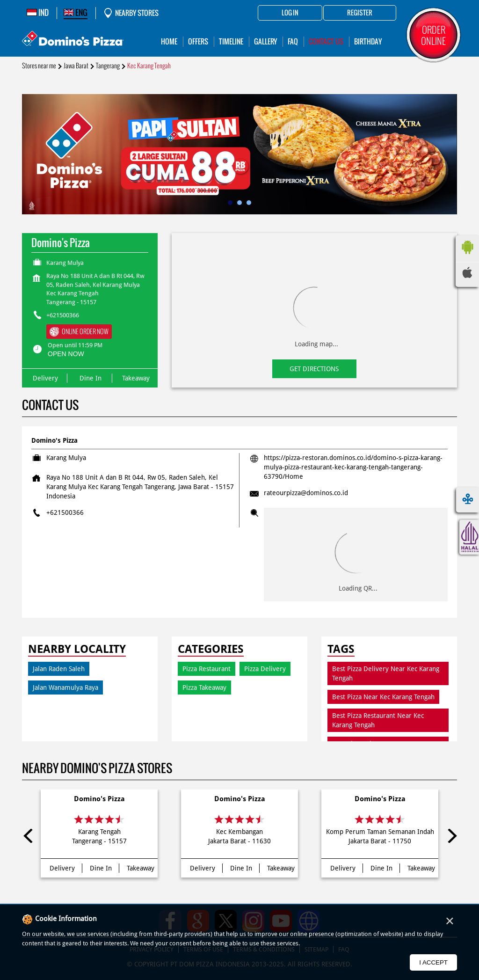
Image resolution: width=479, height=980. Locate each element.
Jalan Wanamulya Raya (65, 687)
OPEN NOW (66, 354)
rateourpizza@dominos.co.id (306, 493)
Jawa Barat (76, 66)
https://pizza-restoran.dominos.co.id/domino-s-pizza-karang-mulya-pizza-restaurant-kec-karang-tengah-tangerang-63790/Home (353, 467)
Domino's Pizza (99, 799)
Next (450, 836)
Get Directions (314, 369)
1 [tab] (230, 203)
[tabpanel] (239, 154)
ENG (76, 13)
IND (38, 13)
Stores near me (39, 66)
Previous (29, 836)
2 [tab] (239, 203)
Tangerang (108, 66)
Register (360, 13)
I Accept (433, 962)
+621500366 (63, 315)
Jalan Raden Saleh (59, 669)
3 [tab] (249, 203)
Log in (290, 13)
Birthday (368, 41)
